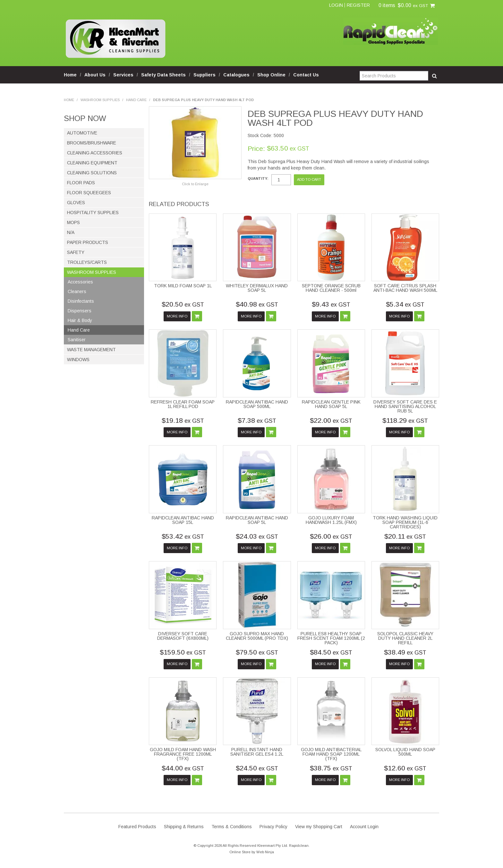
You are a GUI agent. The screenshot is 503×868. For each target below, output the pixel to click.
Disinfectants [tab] (81, 301)
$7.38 (257, 420)
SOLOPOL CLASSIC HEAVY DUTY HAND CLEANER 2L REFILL (405, 638)
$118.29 (405, 420)
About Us (95, 75)
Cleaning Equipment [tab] (92, 163)
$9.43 (331, 304)
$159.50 (183, 652)
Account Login (364, 827)
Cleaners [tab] (77, 291)
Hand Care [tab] (79, 330)
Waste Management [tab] (91, 350)
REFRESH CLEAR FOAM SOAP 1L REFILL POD (183, 404)
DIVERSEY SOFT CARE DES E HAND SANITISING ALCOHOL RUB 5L (405, 406)
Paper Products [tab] (88, 242)
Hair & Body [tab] (80, 320)
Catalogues (236, 75)
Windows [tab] (78, 360)
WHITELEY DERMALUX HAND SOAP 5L (257, 288)
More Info (177, 316)
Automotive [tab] (82, 133)
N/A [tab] (71, 232)
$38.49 (405, 652)
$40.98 (257, 304)
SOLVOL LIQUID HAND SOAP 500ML (405, 752)
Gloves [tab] (76, 203)
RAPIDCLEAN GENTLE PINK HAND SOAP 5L (331, 404)
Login (336, 5)
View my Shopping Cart (319, 827)
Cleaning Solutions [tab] (92, 173)
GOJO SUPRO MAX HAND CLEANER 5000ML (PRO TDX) (257, 636)
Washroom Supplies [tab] (92, 272)
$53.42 (183, 536)
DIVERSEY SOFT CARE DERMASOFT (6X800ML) (183, 636)
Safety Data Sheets (163, 75)
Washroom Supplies (100, 100)
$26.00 (331, 536)
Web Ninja (265, 852)
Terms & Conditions (232, 827)
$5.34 (405, 304)
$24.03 (257, 536)
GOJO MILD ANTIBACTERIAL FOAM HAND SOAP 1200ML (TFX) (331, 754)
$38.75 (331, 768)
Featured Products (137, 827)
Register (358, 5)
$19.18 (183, 420)
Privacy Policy (273, 827)
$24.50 (257, 768)
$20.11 (405, 536)
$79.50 (257, 652)
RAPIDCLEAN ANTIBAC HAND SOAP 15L (183, 520)
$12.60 (405, 768)
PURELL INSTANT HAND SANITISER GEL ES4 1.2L (257, 752)
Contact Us (306, 75)
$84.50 (331, 652)
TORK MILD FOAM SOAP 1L (183, 286)
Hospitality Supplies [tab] (93, 213)
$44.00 (183, 768)
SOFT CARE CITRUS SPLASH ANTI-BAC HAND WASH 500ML (405, 288)
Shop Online (271, 75)
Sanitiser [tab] (77, 340)
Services (123, 75)
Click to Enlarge (195, 184)
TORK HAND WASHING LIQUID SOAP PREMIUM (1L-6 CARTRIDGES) (405, 522)
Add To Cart (197, 316)
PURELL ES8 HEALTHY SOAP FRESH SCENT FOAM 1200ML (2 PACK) (331, 638)
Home (70, 75)
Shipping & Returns (184, 827)
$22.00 (331, 420)
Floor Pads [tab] (81, 183)
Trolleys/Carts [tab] (87, 262)
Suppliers (205, 75)
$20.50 (183, 304)
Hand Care (136, 100)
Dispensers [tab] (80, 311)
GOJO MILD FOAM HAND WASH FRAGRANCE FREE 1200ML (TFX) (183, 754)
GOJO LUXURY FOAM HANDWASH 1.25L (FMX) (331, 520)
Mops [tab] (73, 222)
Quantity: (258, 179)
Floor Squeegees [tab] (89, 193)
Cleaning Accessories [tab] (95, 153)
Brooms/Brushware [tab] (92, 143)
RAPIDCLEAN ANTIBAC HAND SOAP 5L (257, 520)
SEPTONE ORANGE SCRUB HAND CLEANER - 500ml (331, 288)
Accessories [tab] (80, 282)
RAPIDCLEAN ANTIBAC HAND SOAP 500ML (257, 404)
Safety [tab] (76, 252)
